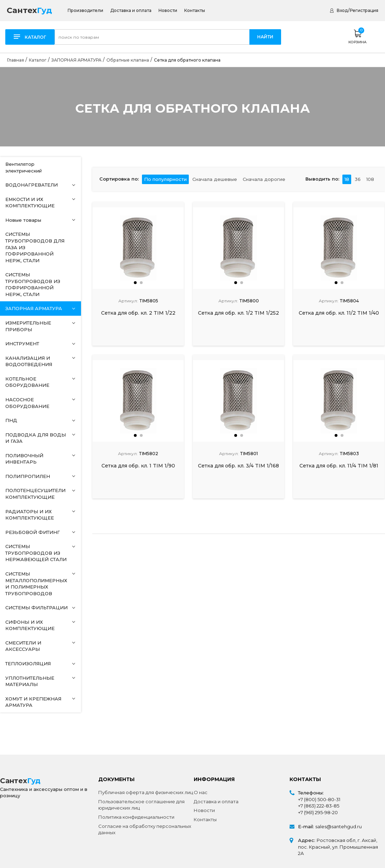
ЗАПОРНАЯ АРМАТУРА (34, 308)
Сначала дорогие (264, 179)
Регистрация (364, 10)
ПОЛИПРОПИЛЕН (28, 476)
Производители (85, 11)
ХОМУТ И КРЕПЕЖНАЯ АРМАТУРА (33, 702)
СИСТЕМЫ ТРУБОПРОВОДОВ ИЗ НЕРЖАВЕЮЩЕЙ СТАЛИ (36, 553)
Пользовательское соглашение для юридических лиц (141, 805)
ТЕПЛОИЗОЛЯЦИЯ (28, 663)
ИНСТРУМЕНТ (22, 344)
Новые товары (23, 220)
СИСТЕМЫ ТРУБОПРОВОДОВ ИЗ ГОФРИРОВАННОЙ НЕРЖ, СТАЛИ (33, 284)
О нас (201, 792)
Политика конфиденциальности (136, 817)
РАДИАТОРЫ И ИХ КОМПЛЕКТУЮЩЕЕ (30, 515)
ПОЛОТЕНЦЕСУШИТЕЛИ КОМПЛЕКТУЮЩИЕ (35, 494)
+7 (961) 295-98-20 (318, 812)
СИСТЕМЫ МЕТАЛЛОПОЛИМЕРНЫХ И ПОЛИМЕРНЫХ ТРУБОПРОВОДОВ (36, 584)
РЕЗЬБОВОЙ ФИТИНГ (33, 532)
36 (358, 179)
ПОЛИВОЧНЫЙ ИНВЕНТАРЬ (24, 459)
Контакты (195, 11)
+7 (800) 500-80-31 (319, 799)
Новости (168, 11)
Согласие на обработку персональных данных (145, 829)
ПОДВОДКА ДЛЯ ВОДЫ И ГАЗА (36, 438)
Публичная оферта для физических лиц (146, 792)
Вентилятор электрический (24, 167)
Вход (342, 10)
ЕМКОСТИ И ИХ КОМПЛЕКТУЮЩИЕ (30, 203)
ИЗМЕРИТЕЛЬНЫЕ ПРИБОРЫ (28, 326)
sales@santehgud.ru (339, 826)
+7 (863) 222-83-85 (319, 806)
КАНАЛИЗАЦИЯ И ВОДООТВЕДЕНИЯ (29, 361)
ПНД (11, 420)
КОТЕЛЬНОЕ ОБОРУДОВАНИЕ (27, 382)
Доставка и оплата (131, 11)
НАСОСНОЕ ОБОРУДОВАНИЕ (27, 403)
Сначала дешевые (215, 179)
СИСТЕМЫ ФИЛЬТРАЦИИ (36, 608)
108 (370, 179)
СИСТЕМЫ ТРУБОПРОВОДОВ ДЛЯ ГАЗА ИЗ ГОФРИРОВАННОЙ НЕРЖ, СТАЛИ (35, 247)
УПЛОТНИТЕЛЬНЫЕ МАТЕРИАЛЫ (30, 681)
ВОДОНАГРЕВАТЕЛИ (32, 185)
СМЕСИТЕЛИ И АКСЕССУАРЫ (23, 646)
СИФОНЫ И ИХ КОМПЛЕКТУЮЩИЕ (30, 625)
